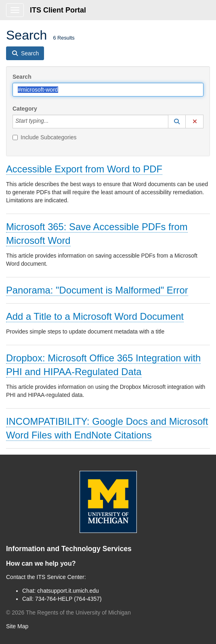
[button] (177, 122)
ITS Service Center (61, 577)
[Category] (53, 122)
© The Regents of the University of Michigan (68, 613)
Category (25, 109)
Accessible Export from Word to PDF (84, 169)
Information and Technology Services (69, 549)
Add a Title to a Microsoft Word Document (95, 316)
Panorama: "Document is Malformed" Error (97, 290)
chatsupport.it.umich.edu (68, 591)
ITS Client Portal (58, 10)
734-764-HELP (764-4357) (68, 599)
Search (22, 77)
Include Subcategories (45, 137)
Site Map (17, 626)
